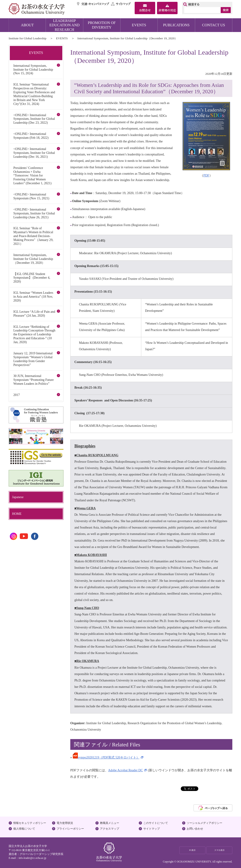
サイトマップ (121, 4)
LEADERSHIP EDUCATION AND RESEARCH (65, 25)
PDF (206, 175)
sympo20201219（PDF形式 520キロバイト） (106, 757)
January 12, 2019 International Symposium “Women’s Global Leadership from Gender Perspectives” (33, 359)
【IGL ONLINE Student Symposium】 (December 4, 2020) (32, 278)
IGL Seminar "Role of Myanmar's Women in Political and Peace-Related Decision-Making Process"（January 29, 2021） (33, 236)
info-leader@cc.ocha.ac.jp (32, 858)
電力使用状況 (65, 823)
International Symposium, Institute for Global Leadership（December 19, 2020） (33, 259)
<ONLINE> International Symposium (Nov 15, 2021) (31, 196)
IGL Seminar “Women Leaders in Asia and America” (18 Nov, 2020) (33, 296)
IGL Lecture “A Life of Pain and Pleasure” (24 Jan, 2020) (34, 314)
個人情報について (24, 829)
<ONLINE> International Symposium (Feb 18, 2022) (31, 136)
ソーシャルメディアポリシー (204, 823)
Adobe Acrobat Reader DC (126, 770)
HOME (17, 514)
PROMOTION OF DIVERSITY (102, 25)
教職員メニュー (110, 823)
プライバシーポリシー (70, 829)
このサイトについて (156, 823)
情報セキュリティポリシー (30, 823)
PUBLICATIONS (176, 25)
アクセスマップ (110, 829)
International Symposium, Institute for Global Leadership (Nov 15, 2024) (33, 69)
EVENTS (139, 25)
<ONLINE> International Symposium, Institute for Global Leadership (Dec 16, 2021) (34, 153)
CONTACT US (214, 25)
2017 (16, 395)
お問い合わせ (195, 829)
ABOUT (27, 25)
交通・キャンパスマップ (93, 4)
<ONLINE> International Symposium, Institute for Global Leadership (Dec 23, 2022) (34, 119)
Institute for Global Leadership (28, 38)
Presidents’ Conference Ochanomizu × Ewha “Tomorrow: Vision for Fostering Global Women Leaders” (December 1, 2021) (32, 176)
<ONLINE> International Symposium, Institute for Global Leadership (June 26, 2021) (34, 213)
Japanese (18, 497)
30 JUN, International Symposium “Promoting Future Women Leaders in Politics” (33, 380)
